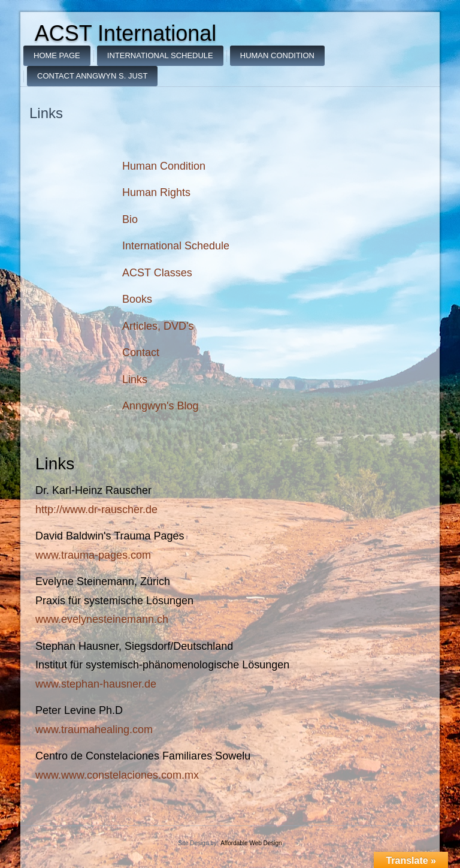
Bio (130, 219)
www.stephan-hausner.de (96, 684)
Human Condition (277, 55)
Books (137, 299)
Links (135, 379)
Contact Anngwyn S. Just (92, 76)
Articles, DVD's (158, 326)
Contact (141, 352)
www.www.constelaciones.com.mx (117, 775)
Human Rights (156, 192)
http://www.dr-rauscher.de (96, 510)
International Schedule (160, 55)
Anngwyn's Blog (161, 406)
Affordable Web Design (251, 843)
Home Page (57, 55)
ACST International (126, 33)
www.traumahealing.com (94, 730)
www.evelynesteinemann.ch (102, 619)
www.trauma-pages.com (93, 555)
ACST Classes (157, 273)
